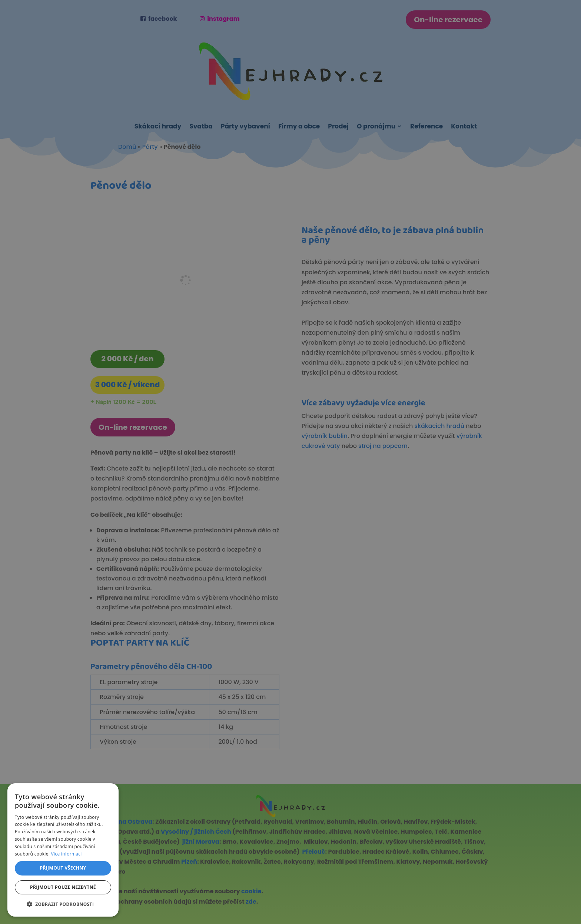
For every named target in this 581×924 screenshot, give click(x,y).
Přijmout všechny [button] (63, 868)
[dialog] (290, 462)
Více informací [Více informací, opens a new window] (67, 854)
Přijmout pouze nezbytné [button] (63, 887)
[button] (63, 904)
